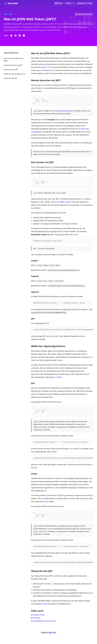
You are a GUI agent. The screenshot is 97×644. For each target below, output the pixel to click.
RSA (60, 378)
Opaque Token (39, 617)
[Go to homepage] (11, 3)
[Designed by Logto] (85, 3)
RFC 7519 (47, 67)
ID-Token (37, 620)
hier (47, 503)
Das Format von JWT (11, 70)
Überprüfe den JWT (11, 78)
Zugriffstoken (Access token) (44, 623)
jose (45, 606)
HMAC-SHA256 (65, 203)
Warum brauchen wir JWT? (13, 65)
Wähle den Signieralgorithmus (15, 74)
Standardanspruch (67, 111)
